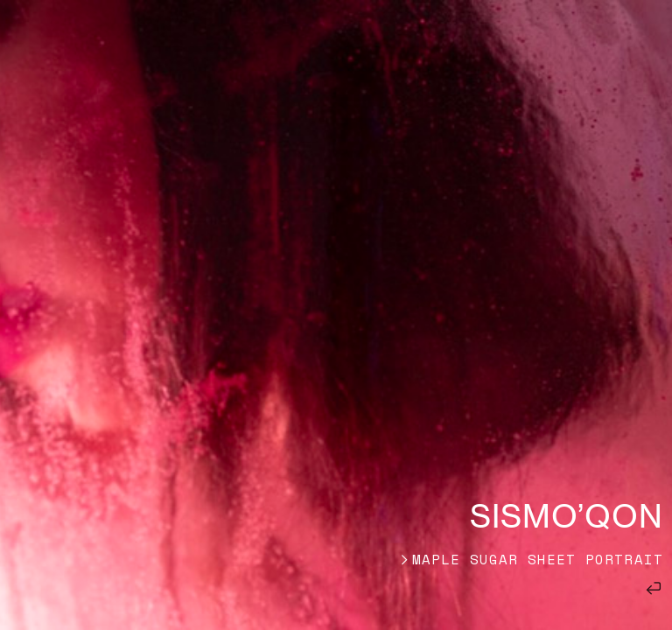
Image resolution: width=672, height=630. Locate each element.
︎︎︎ (654, 586)
